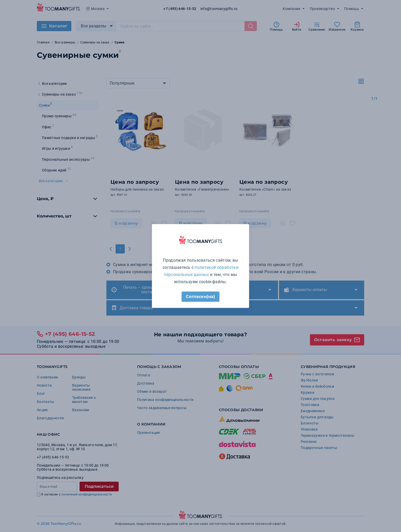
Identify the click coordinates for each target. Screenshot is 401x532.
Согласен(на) (200, 297)
